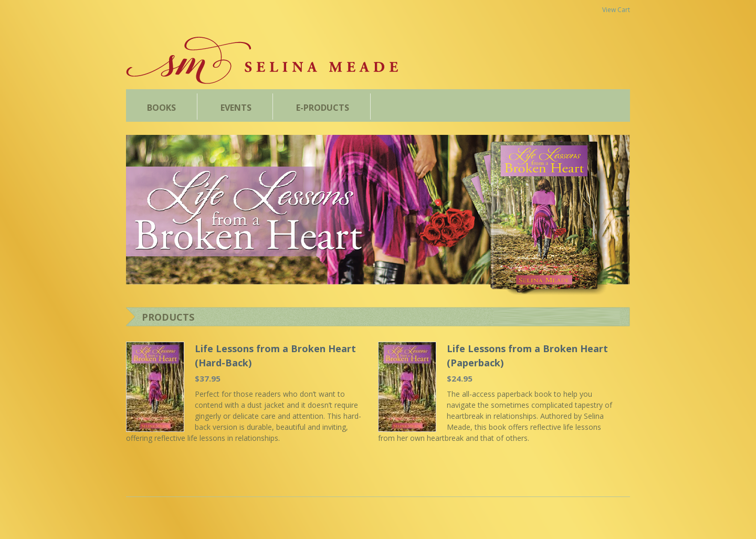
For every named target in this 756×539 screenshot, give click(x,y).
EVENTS (236, 108)
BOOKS (161, 108)
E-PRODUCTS (323, 108)
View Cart (616, 10)
